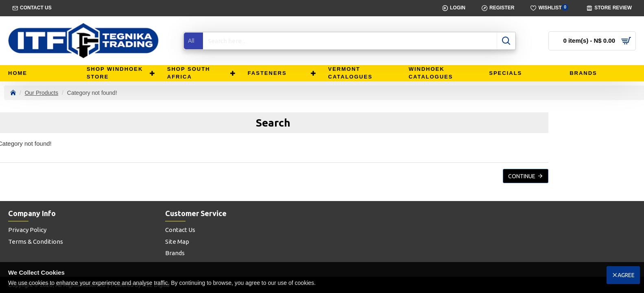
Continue (522, 176)
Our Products (41, 93)
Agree (626, 275)
